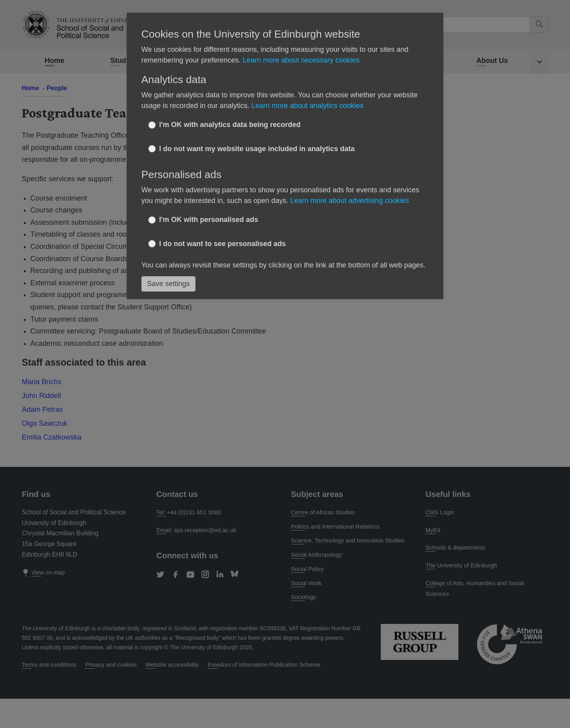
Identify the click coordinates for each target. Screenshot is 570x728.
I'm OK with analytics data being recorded (230, 125)
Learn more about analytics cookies (307, 106)
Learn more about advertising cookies (350, 201)
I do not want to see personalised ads (222, 244)
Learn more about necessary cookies (301, 60)
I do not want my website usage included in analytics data (257, 149)
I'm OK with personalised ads (209, 220)
